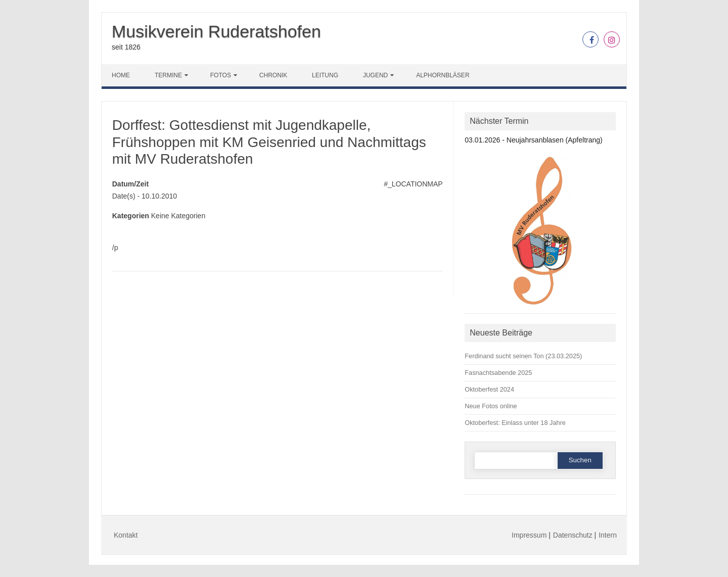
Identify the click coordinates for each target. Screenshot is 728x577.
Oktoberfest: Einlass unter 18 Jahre (515, 423)
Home (121, 75)
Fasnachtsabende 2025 (498, 373)
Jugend (375, 75)
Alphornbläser (443, 75)
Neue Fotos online (491, 406)
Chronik (273, 75)
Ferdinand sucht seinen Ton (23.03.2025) (523, 356)
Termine (168, 75)
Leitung (325, 75)
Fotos (221, 75)
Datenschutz (573, 535)
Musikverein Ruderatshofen (216, 31)
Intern (608, 535)
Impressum (529, 535)
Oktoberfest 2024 (489, 389)
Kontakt (126, 535)
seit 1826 (126, 47)
